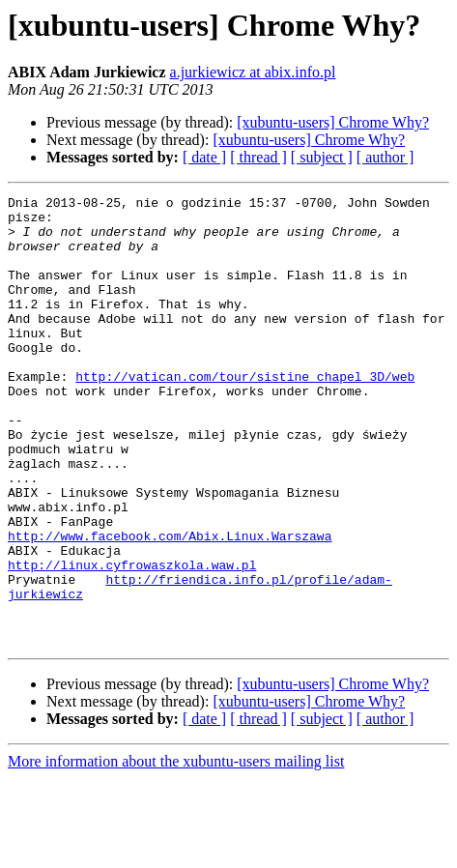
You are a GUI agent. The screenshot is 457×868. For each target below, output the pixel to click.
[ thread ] (258, 157)
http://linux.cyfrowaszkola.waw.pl (132, 640)
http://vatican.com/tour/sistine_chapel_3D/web (245, 414)
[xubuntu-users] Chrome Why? (333, 122)
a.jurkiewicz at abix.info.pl (253, 72)
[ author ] (386, 157)
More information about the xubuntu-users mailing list (176, 851)
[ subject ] (322, 157)
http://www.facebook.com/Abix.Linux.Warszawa (170, 605)
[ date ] (204, 157)
